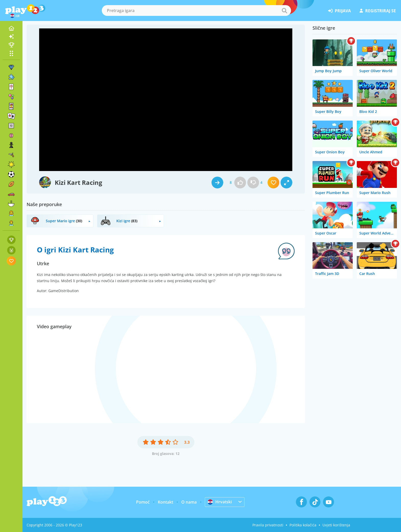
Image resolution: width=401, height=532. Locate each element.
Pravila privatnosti (268, 525)
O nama (189, 502)
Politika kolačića (303, 525)
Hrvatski (220, 502)
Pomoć (143, 502)
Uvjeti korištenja (336, 525)
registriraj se (378, 11)
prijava (339, 11)
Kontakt (165, 502)
